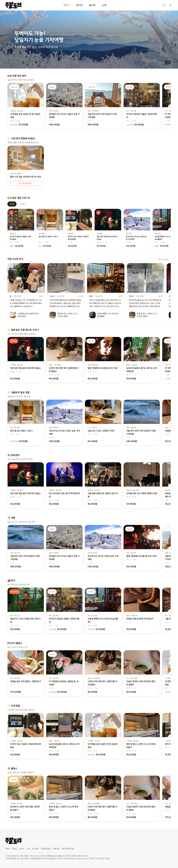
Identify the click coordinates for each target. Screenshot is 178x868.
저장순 (12, 204)
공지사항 (35, 849)
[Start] (170, 5)
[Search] (164, 5)
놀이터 (92, 5)
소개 (104, 5)
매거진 (79, 5)
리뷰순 (22, 204)
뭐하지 (66, 5)
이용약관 (56, 849)
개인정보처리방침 (68, 849)
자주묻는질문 (46, 849)
